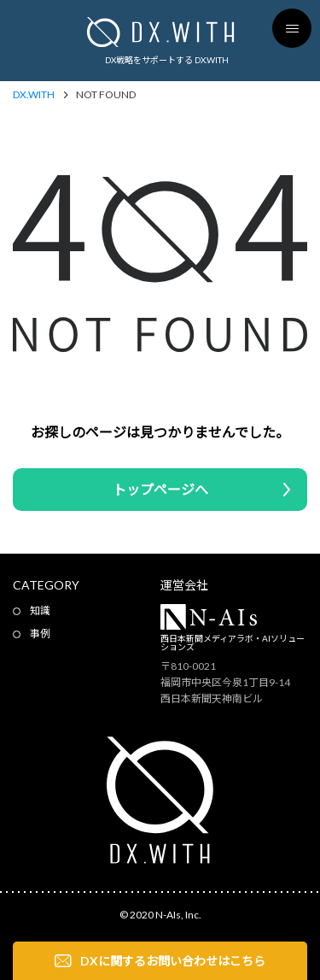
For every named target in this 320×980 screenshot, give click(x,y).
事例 (40, 634)
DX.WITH (34, 95)
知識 (40, 610)
